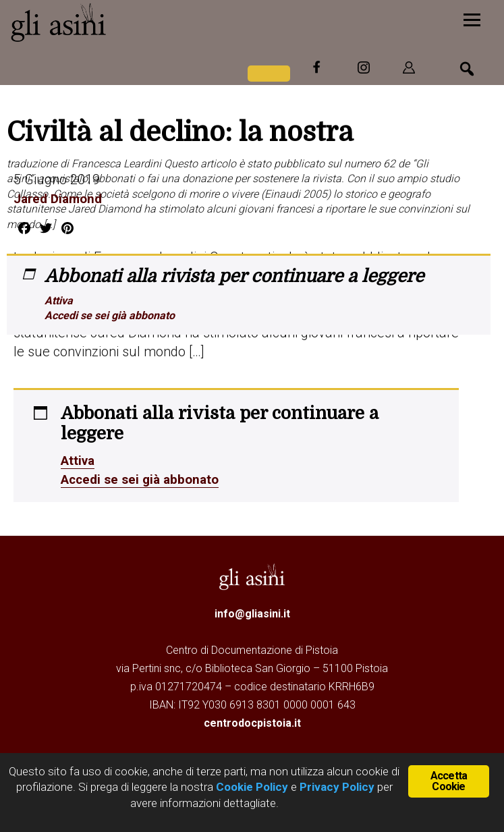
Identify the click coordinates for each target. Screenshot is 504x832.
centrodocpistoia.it (252, 723)
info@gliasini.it (252, 614)
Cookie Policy (251, 787)
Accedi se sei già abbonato (110, 315)
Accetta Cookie (449, 780)
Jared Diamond (61, 198)
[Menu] (472, 19)
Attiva (59, 301)
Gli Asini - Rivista (111, 22)
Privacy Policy (337, 787)
